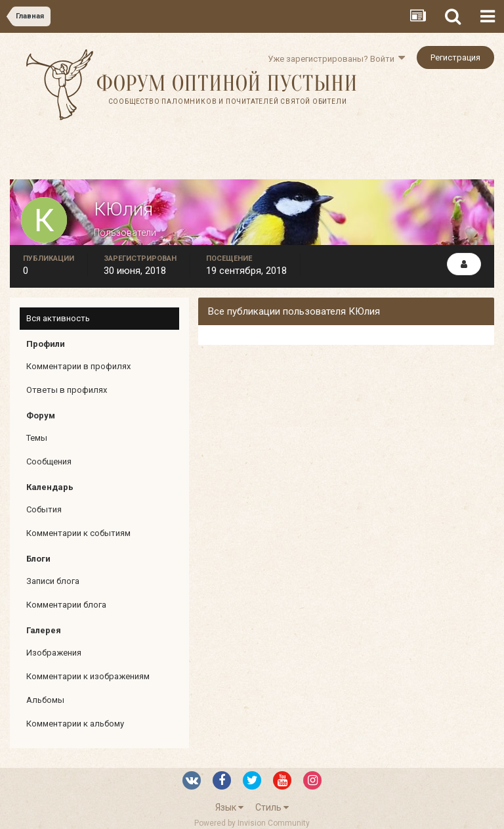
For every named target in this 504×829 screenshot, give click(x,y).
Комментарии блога (66, 605)
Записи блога (53, 581)
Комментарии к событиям (78, 533)
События (44, 509)
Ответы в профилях (67, 390)
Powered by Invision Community (252, 823)
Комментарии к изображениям (88, 676)
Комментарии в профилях (78, 366)
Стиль (272, 807)
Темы (37, 438)
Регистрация (455, 57)
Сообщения (49, 461)
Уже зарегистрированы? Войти (336, 59)
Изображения (54, 653)
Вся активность (58, 318)
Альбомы (45, 700)
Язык (229, 807)
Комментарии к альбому (75, 724)
